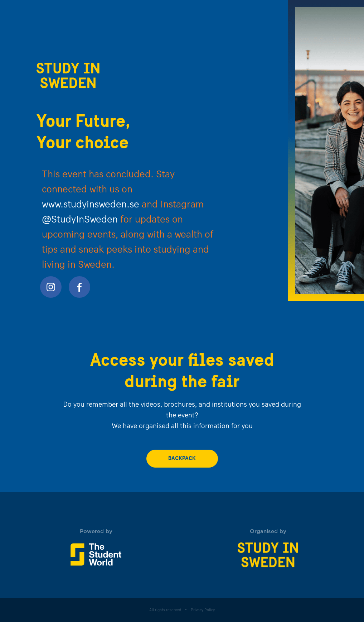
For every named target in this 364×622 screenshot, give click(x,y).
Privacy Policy (203, 610)
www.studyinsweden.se (91, 205)
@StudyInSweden (80, 220)
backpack (182, 459)
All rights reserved (165, 610)
